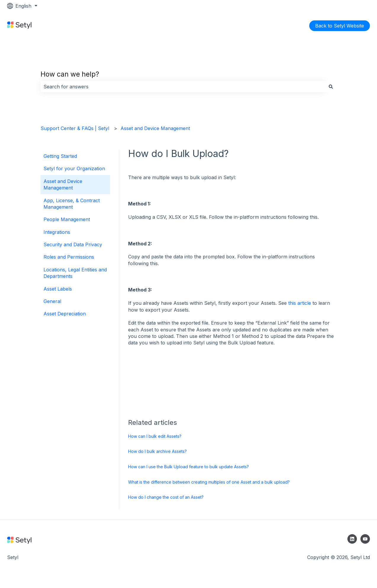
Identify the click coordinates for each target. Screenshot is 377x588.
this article (300, 303)
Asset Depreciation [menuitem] (65, 314)
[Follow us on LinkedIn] (352, 539)
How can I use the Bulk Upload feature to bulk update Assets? (188, 467)
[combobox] (183, 87)
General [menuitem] (52, 301)
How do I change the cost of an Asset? (166, 497)
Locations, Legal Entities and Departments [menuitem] (75, 273)
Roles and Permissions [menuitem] (69, 257)
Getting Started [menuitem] (60, 156)
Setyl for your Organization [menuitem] (74, 169)
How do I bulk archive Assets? (157, 451)
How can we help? (70, 74)
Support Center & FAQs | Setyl (75, 128)
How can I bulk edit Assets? (155, 436)
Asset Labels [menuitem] (58, 289)
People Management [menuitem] (67, 219)
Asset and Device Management (155, 128)
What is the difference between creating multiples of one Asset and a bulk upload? (209, 482)
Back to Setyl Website (340, 26)
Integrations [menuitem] (57, 232)
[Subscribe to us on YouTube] (365, 539)
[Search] (331, 87)
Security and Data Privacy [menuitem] (73, 244)
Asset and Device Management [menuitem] (63, 184)
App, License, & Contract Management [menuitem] (72, 204)
